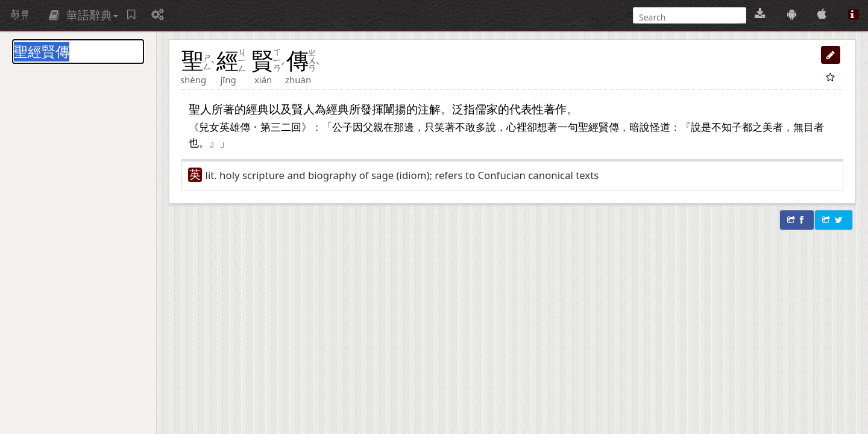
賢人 (303, 109)
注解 (429, 109)
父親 (373, 127)
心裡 (517, 127)
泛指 (464, 109)
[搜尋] (688, 17)
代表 (521, 109)
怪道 (660, 127)
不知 (722, 127)
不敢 (465, 127)
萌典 (20, 15)
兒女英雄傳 (225, 127)
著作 (555, 109)
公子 (342, 127)
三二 (281, 127)
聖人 (200, 109)
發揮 (372, 109)
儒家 (486, 109)
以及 (280, 109)
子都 (742, 127)
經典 (257, 109)
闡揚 (395, 109)
